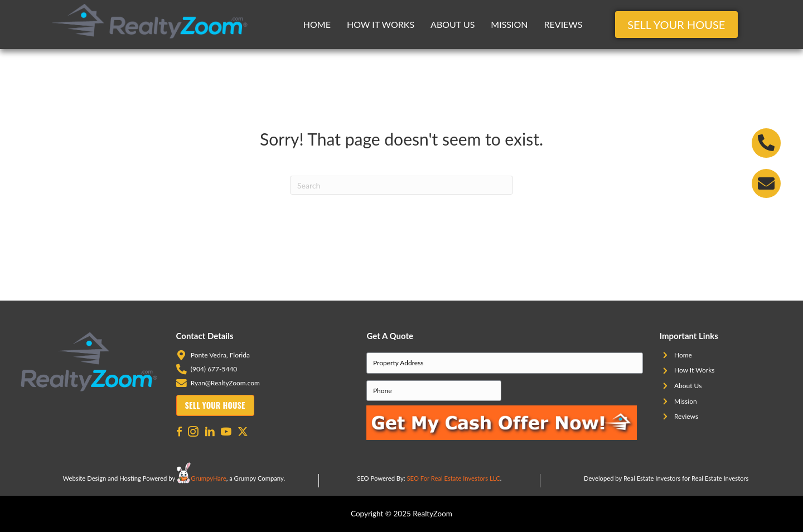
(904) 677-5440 (214, 369)
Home (317, 24)
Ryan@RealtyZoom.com (225, 383)
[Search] (401, 185)
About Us (453, 24)
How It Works (381, 24)
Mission (509, 24)
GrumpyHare (208, 478)
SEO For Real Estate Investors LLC (454, 478)
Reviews (563, 24)
